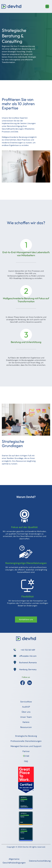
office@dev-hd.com (28, 656)
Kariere (26, 722)
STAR (27, 756)
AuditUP (26, 707)
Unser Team (26, 717)
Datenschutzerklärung (40, 861)
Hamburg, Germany (28, 669)
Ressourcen (26, 727)
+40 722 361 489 (28, 650)
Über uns (26, 712)
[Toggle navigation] (47, 6)
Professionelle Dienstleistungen (26, 741)
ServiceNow (26, 702)
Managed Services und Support (26, 746)
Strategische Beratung (26, 736)
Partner (26, 751)
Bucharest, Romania (28, 662)
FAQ (26, 761)
